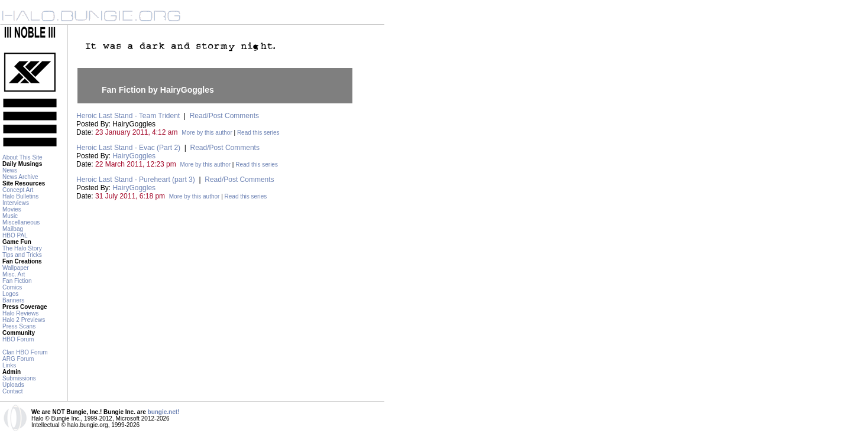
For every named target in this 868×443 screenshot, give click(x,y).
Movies (12, 209)
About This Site (22, 157)
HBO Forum (18, 339)
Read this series (258, 133)
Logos (10, 294)
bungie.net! (164, 412)
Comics (12, 287)
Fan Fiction (17, 281)
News (10, 170)
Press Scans (19, 326)
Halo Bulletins (20, 196)
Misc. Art (14, 274)
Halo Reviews (20, 313)
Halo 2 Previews (24, 320)
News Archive (20, 177)
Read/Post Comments (224, 116)
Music (10, 216)
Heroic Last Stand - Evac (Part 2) (128, 148)
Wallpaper (16, 268)
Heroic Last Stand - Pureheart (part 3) (136, 180)
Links (9, 365)
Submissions (19, 378)
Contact (12, 391)
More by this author (207, 133)
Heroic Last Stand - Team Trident (128, 116)
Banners (13, 300)
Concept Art (18, 190)
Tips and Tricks (22, 255)
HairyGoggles (134, 156)
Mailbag (13, 229)
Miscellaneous (21, 222)
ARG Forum (18, 359)
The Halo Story (22, 248)
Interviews (16, 203)
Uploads (13, 385)
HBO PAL (15, 235)
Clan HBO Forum (25, 352)
